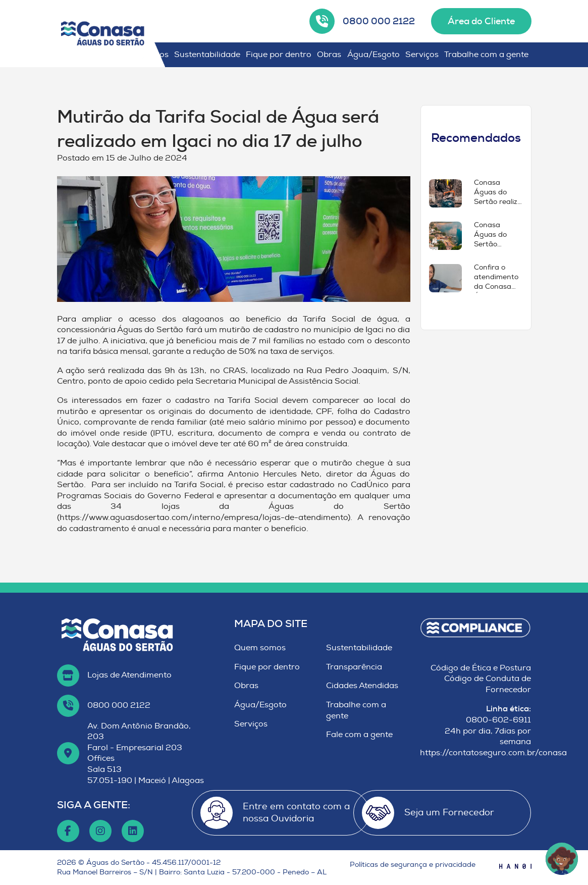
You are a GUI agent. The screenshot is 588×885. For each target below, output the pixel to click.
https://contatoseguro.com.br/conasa (493, 753)
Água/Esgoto (373, 55)
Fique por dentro (279, 55)
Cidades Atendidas (362, 686)
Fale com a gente (359, 735)
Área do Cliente (481, 21)
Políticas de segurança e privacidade (413, 865)
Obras (329, 55)
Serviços (422, 55)
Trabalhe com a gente (486, 55)
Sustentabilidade (207, 55)
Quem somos (260, 648)
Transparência (354, 667)
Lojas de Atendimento (129, 675)
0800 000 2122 (379, 21)
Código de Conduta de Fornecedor (488, 684)
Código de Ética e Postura (481, 668)
